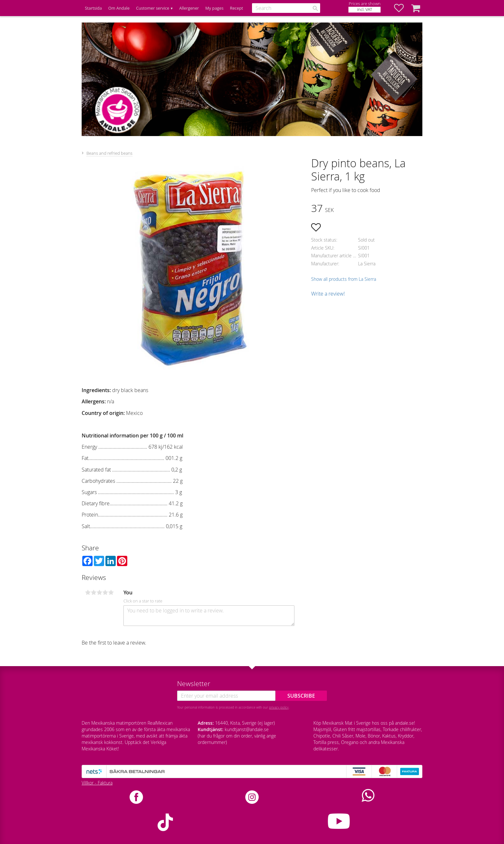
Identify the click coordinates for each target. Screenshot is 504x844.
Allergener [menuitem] (189, 8)
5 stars (111, 592)
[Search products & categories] (286, 8)
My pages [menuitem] (214, 8)
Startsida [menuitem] (93, 8)
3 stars (99, 592)
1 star (88, 592)
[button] (402, 8)
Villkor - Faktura (97, 783)
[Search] (315, 8)
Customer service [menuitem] (153, 8)
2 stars (94, 592)
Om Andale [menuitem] (119, 8)
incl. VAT (365, 9)
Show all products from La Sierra (344, 279)
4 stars (105, 592)
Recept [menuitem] (236, 8)
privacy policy (279, 707)
